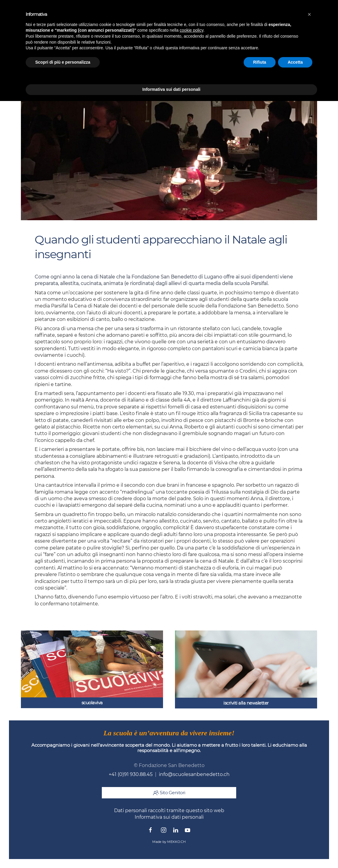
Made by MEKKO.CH (169, 842)
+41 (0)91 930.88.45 (131, 774)
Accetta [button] (295, 62)
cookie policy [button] (192, 30)
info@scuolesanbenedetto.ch (194, 774)
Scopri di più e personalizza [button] (63, 62)
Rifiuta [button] (260, 62)
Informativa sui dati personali (169, 817)
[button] (309, 14)
